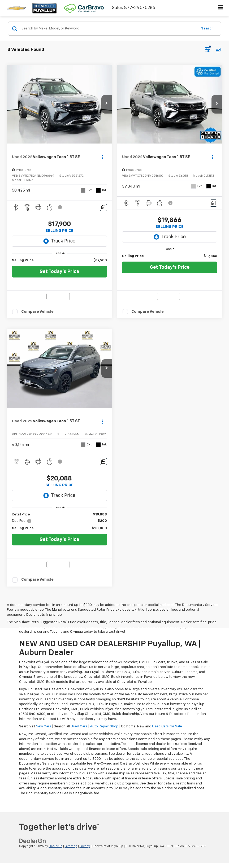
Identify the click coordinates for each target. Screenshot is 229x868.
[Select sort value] (217, 50)
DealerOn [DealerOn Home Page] (56, 846)
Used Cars (79, 726)
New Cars (44, 726)
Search (207, 28)
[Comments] (103, 207)
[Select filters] (208, 50)
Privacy (85, 846)
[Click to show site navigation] (221, 8)
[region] (59, 261)
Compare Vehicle (37, 312)
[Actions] (102, 157)
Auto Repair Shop (105, 726)
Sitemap (71, 846)
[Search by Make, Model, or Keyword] (109, 29)
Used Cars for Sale (167, 726)
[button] (107, 104)
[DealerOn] (33, 841)
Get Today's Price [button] (59, 272)
